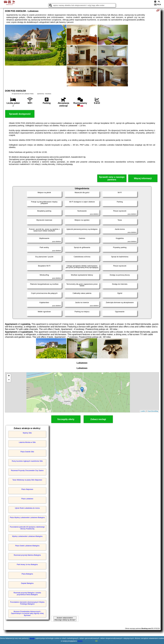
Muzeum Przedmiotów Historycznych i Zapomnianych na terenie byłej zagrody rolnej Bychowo (27, 613)
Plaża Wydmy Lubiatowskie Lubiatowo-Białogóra (27, 518)
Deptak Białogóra (27, 583)
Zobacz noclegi (98, 419)
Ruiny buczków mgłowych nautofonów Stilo (27, 461)
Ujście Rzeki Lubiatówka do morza (27, 508)
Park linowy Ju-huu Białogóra (27, 565)
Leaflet (143, 411)
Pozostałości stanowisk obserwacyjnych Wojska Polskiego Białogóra (27, 603)
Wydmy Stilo (27, 433)
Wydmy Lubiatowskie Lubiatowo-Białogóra (27, 536)
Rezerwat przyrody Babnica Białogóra (27, 555)
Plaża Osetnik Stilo (27, 452)
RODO (80, 641)
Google (32, 638)
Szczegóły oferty (66, 419)
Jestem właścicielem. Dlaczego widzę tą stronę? (65, 619)
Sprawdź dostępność (20, 114)
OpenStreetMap (153, 411)
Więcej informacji (143, 178)
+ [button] (9, 376)
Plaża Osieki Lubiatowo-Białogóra (27, 546)
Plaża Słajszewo (27, 489)
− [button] (9, 380)
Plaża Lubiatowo (27, 499)
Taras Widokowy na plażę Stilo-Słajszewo (27, 480)
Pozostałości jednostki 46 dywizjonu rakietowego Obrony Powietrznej (27, 528)
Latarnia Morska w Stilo (27, 442)
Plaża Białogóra (27, 574)
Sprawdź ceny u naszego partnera (112, 178)
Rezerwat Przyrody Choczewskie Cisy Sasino (27, 471)
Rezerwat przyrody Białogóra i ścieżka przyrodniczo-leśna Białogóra (27, 594)
